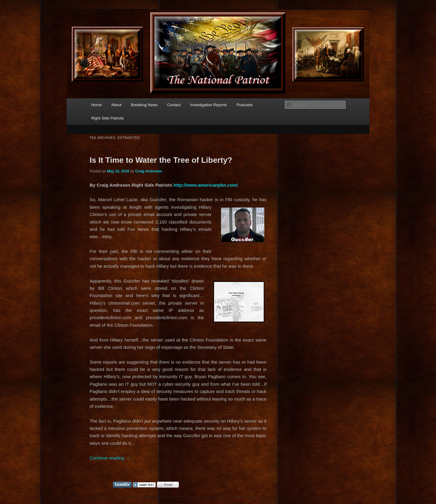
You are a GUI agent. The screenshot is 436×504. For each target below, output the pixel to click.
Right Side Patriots (107, 118)
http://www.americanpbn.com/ (206, 185)
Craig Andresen (149, 171)
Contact (174, 105)
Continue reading (110, 458)
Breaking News (144, 105)
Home (96, 105)
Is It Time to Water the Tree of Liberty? (161, 160)
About (116, 105)
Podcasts (244, 105)
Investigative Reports (208, 105)
